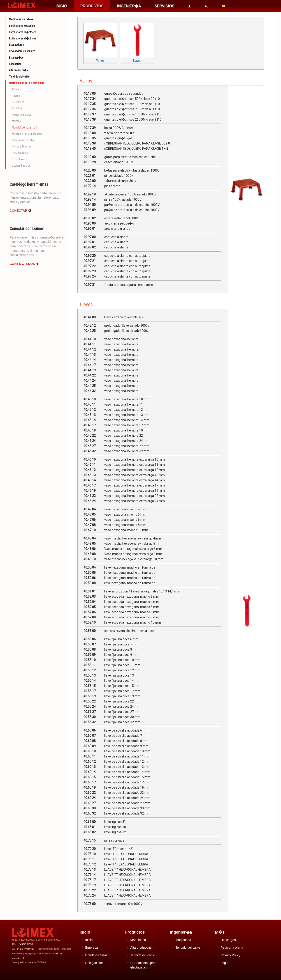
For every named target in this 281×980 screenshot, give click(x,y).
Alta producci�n (18, 70)
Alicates (16, 89)
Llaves (137, 61)
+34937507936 (25, 944)
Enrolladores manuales (22, 26)
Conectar (21, 211)
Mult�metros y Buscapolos (27, 134)
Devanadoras (16, 45)
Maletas (16, 121)
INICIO (61, 6)
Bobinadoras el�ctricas (23, 39)
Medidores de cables (21, 19)
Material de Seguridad (24, 128)
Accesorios (15, 64)
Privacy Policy (231, 955)
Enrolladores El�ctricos (23, 32)
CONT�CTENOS (24, 264)
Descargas (228, 940)
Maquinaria (138, 940)
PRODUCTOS (92, 6)
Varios (100, 61)
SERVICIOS (165, 6)
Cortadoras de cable (23, 140)
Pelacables (18, 102)
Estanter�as (16, 58)
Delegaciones (95, 963)
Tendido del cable (19, 77)
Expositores (18, 159)
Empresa (92, 948)
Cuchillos (17, 108)
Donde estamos (96, 955)
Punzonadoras (20, 153)
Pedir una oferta (232, 948)
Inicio (89, 940)
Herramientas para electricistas (27, 83)
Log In (225, 963)
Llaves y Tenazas (22, 147)
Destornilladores (21, 166)
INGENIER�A (129, 6)
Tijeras (16, 96)
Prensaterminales (22, 115)
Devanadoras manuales (22, 51)
